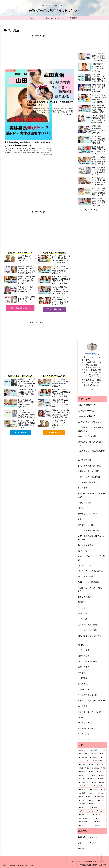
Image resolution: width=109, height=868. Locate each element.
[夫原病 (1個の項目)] (92, 779)
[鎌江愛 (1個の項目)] (102, 800)
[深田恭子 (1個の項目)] (99, 807)
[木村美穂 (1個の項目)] (102, 782)
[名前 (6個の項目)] (103, 750)
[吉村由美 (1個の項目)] (83, 793)
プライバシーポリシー (87, 843)
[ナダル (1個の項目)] (90, 797)
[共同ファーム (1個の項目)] (94, 804)
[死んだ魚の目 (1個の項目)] (100, 797)
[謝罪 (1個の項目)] (100, 825)
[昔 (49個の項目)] (87, 750)
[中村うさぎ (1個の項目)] (83, 790)
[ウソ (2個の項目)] (103, 757)
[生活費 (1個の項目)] (83, 800)
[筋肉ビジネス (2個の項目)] (99, 761)
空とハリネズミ (92, 354)
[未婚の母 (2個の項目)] (83, 772)
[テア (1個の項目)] (101, 818)
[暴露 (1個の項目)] (84, 807)
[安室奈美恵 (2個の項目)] (94, 757)
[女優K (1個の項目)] (93, 775)
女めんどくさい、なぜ (87, 739)
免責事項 (82, 848)
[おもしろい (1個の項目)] (83, 775)
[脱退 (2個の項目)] (81, 768)
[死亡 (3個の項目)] (103, 754)
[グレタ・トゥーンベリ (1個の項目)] (87, 811)
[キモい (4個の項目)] (94, 754)
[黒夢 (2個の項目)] (92, 765)
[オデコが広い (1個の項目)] (86, 818)
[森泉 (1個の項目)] (102, 793)
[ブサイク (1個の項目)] (99, 815)
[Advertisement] (37, 52)
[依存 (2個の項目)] (88, 768)
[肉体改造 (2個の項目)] (95, 768)
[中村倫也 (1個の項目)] (85, 815)
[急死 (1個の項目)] (103, 790)
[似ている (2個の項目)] (101, 765)
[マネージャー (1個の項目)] (85, 786)
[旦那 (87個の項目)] (81, 750)
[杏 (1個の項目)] (104, 804)
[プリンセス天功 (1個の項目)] (84, 782)
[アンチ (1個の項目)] (93, 793)
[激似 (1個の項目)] (92, 800)
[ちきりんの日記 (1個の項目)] (86, 822)
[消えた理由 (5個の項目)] (83, 754)
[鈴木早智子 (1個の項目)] (94, 790)
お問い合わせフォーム (87, 837)
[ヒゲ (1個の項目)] (81, 797)
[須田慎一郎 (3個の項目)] (83, 757)
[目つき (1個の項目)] (102, 775)
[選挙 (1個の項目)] (94, 782)
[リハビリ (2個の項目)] (101, 772)
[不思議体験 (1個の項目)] (100, 786)
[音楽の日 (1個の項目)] (85, 825)
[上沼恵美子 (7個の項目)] (95, 750)
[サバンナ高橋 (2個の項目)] (85, 761)
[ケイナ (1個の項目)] (82, 779)
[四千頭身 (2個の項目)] (83, 765)
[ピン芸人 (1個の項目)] (100, 822)
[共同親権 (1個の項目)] (83, 804)
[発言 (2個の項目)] (103, 768)
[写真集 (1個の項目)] (102, 779)
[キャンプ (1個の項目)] (101, 811)
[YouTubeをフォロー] (92, 389)
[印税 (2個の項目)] (92, 772)
